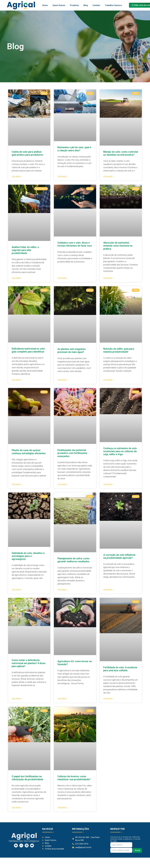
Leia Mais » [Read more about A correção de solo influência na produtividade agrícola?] (108, 590)
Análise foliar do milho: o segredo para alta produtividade (25, 250)
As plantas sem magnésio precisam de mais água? (72, 351)
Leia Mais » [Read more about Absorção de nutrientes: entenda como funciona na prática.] (108, 278)
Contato (96, 5)
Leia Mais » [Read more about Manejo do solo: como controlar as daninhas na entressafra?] (108, 177)
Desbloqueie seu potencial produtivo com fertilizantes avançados (72, 453)
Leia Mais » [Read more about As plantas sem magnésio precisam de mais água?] (63, 380)
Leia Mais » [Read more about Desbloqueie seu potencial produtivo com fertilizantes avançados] (63, 484)
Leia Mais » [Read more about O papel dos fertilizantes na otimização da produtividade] (17, 808)
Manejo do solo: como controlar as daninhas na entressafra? (121, 153)
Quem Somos (59, 5)
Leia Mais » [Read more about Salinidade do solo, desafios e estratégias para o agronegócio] (17, 590)
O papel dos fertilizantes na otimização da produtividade (27, 778)
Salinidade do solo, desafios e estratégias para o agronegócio (28, 556)
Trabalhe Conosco (113, 5)
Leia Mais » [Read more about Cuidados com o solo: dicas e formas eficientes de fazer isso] (63, 278)
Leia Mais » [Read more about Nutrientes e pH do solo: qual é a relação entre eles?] (63, 177)
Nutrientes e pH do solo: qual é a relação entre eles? (74, 149)
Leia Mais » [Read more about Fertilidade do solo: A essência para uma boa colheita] (108, 699)
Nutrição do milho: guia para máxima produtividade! (119, 350)
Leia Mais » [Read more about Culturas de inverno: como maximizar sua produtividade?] (63, 808)
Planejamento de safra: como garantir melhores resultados (74, 560)
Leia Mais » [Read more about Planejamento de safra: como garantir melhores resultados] (63, 590)
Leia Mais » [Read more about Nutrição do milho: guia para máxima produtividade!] (108, 380)
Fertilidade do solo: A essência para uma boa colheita (120, 669)
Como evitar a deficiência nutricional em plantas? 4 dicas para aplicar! (29, 663)
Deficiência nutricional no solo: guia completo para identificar (28, 350)
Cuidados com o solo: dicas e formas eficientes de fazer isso (75, 244)
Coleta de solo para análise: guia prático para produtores (27, 153)
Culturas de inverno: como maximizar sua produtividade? (74, 778)
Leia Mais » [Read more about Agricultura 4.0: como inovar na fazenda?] (63, 699)
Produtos (74, 5)
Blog (86, 5)
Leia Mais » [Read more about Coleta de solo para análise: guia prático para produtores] (17, 177)
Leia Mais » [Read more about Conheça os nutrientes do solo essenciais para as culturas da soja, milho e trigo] (108, 484)
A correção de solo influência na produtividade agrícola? (119, 556)
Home (45, 5)
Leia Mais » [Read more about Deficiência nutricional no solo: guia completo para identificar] (17, 380)
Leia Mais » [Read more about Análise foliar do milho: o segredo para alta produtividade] (17, 278)
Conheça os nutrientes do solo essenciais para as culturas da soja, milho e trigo (120, 451)
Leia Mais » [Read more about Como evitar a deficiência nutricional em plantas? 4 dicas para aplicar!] (17, 699)
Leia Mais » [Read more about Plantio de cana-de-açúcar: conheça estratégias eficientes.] (17, 484)
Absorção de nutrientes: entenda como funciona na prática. (118, 246)
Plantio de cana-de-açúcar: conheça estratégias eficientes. (29, 452)
